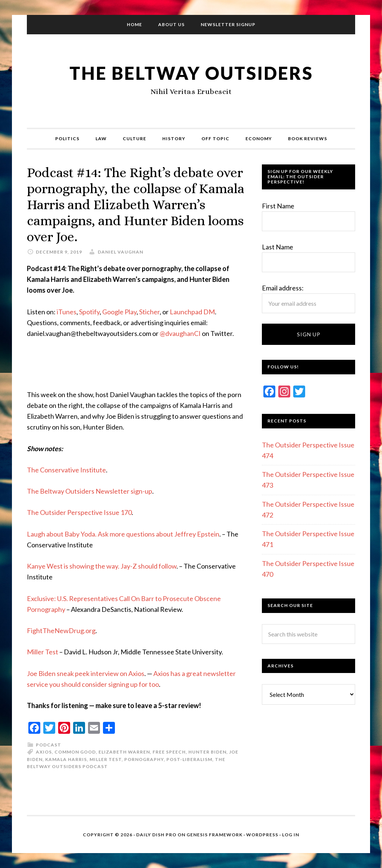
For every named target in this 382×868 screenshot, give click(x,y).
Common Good (75, 752)
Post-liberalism (189, 759)
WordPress (262, 835)
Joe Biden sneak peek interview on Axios (86, 673)
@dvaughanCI (180, 333)
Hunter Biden (207, 752)
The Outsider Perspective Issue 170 (79, 512)
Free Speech (169, 752)
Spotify (89, 312)
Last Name (278, 247)
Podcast (48, 745)
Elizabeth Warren (124, 752)
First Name (278, 206)
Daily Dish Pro (156, 835)
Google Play (119, 312)
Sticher (149, 312)
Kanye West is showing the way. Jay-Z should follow (102, 566)
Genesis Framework (215, 835)
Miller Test (43, 652)
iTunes (67, 312)
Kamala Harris (66, 759)
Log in (291, 835)
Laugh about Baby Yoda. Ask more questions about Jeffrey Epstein (123, 534)
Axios (44, 752)
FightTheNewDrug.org (61, 630)
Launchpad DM (192, 312)
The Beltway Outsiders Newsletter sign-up (90, 491)
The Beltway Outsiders (191, 73)
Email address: (283, 288)
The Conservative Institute (66, 470)
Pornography (144, 759)
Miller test (106, 759)
